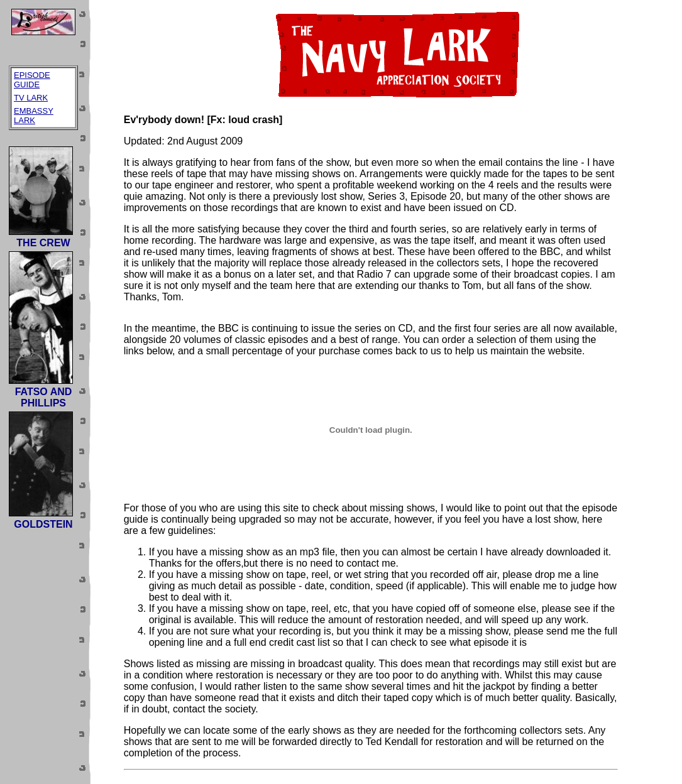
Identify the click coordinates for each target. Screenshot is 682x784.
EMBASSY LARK (34, 116)
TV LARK (31, 98)
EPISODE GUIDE (32, 80)
